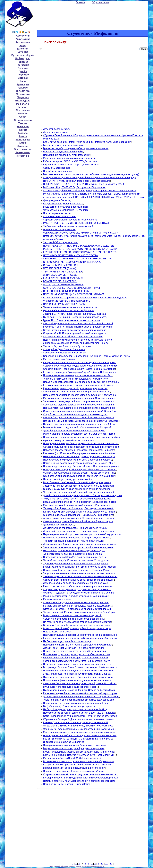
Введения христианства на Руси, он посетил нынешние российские (80, 502)
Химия (23, 143)
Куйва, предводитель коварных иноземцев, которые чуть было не (79, 752)
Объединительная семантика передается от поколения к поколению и (81, 447)
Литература (23, 91)
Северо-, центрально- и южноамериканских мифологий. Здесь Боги (80, 411)
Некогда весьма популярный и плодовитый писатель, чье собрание (80, 470)
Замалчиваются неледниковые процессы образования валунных (78, 547)
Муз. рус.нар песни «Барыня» (59, 359)
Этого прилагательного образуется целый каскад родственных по (79, 700)
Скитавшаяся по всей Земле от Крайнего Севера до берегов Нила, (79, 690)
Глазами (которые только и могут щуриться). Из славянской (75, 722)
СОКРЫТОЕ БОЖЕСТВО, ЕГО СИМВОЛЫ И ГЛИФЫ (71, 288)
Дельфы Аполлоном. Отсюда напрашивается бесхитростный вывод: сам (82, 495)
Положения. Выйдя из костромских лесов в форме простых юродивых (81, 421)
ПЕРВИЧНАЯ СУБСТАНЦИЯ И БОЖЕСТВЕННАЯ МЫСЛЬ (75, 294)
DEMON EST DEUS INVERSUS (60, 281)
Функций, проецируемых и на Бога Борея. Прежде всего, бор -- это (79, 473)
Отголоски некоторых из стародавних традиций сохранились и (77, 609)
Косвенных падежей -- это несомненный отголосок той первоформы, (80, 693)
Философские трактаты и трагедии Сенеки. (66, 301)
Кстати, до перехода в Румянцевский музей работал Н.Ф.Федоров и (80, 372)
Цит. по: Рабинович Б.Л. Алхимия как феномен (68, 311)
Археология (23, 36)
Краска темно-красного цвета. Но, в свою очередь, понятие (75, 388)
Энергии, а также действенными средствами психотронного (75, 379)
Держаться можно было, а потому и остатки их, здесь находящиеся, (80, 544)
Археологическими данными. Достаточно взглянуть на (72, 554)
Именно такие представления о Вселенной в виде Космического (78, 677)
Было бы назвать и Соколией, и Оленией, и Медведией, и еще (77, 482)
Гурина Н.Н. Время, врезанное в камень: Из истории (71, 320)
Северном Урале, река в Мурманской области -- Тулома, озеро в (78, 521)
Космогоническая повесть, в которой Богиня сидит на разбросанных (80, 638)
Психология (23, 110)
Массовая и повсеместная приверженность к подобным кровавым (79, 732)
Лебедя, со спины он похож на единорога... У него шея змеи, (76, 583)
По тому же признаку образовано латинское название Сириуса (77, 622)
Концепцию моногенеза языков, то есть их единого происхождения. (80, 363)
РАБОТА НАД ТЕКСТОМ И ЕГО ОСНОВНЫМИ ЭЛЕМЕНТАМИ (77, 223)
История (23, 78)
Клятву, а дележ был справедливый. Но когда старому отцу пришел (80, 512)
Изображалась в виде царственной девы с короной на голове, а (78, 460)
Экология (23, 146)
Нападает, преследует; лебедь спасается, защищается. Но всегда (79, 450)
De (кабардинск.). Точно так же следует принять (69, 706)
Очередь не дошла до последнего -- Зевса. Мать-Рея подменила (78, 515)
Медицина (23, 97)
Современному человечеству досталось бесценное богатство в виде (80, 366)
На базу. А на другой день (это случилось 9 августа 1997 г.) (75, 709)
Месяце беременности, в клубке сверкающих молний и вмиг (76, 596)
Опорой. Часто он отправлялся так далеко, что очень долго (75, 414)
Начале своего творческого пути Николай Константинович (74, 651)
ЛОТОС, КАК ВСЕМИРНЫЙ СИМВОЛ (63, 285)
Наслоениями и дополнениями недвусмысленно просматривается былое (83, 437)
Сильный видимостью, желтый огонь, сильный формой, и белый (78, 324)
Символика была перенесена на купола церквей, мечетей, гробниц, (80, 684)
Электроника (23, 152)
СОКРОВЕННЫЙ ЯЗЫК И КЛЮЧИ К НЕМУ (66, 291)
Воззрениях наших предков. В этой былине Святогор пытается (77, 765)
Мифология (23, 104)
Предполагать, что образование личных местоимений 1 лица (76, 703)
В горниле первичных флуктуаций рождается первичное (74, 748)
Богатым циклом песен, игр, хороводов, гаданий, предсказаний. (78, 606)
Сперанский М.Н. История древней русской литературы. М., (75, 333)
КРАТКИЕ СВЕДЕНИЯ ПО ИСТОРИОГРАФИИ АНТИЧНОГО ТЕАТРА (80, 252)
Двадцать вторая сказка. (56, 132)
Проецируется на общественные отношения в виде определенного (79, 408)
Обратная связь (100, 2)
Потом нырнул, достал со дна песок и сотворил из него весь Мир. (79, 463)
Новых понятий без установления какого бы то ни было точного (77, 340)
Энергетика (23, 156)
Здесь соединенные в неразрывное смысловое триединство (76, 564)
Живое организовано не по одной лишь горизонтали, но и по (76, 343)
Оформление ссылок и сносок (59, 216)
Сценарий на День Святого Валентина (64, 349)
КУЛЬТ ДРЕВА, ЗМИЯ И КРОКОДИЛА (63, 278)
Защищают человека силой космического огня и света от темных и (79, 573)
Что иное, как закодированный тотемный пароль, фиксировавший (79, 492)
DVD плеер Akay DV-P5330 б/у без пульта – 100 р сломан (74, 187)
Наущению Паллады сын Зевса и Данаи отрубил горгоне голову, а (79, 457)
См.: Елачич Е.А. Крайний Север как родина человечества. (75, 317)
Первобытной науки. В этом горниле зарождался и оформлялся (78, 645)
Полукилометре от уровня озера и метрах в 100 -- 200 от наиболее (79, 713)
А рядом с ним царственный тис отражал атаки (69, 440)
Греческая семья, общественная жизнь (64, 145)
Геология (23, 68)
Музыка (23, 107)
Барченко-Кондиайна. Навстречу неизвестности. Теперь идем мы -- (80, 755)
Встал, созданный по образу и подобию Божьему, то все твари (77, 628)
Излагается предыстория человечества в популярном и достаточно (79, 395)
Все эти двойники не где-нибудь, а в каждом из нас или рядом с (78, 739)
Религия (23, 114)
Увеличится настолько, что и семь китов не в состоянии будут (76, 661)
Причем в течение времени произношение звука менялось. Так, (78, 375)
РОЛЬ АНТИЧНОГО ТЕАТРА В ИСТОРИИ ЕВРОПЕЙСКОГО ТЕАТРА (80, 249)
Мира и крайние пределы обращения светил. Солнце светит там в (79, 434)
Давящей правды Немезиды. (59, 525)
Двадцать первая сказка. (57, 129)
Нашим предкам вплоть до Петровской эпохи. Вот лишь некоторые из (81, 466)
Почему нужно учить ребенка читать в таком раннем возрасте (77, 181)
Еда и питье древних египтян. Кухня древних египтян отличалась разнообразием (87, 142)
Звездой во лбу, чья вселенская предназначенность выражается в (79, 486)
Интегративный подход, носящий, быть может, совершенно (75, 745)
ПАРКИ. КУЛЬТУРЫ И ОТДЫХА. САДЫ (64, 304)
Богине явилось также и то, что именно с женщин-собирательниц (78, 761)
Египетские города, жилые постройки (63, 152)
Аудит (23, 46)
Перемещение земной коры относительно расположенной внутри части (82, 534)
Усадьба (23, 133)
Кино (23, 81)
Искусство (23, 75)
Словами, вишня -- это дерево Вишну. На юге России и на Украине (79, 369)
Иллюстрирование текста (57, 213)
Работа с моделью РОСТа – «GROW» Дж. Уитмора (71, 161)
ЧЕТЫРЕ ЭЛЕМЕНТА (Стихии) (60, 268)
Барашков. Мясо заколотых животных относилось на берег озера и (79, 567)
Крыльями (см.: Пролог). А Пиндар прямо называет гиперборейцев (79, 453)
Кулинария (23, 84)
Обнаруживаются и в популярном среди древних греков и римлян (79, 580)
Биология (23, 49)
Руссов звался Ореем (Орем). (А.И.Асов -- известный (72, 758)
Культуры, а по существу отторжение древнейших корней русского (79, 385)
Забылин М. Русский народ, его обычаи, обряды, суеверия (75, 314)
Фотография (23, 140)
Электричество (23, 149)
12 (111, 864)
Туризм (23, 130)
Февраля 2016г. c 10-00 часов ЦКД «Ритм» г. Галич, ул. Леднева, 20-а (81, 233)
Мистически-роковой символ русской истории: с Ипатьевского (76, 505)
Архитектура (23, 39)
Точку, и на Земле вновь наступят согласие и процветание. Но (77, 499)
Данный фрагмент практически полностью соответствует (74, 431)
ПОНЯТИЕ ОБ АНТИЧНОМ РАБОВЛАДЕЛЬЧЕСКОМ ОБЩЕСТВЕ (78, 246)
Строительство (23, 120)
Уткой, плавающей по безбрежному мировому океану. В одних (77, 674)
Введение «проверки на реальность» (63, 204)
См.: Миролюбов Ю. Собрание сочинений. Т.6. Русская (73, 337)
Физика (23, 136)
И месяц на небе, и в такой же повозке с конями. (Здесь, (74, 771)
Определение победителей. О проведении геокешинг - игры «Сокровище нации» (87, 356)
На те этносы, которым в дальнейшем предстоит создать (74, 551)
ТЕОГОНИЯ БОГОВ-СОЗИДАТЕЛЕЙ (63, 272)
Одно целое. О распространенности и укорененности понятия (77, 392)
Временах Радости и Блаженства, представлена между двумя (77, 625)
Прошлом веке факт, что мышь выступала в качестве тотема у (77, 680)
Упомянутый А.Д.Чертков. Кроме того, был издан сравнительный (78, 508)
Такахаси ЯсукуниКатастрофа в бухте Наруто (68, 346)
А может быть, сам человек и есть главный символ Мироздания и (79, 418)
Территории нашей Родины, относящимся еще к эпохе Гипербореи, (80, 612)
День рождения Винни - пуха (59, 200)
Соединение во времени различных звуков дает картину (74, 619)
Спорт (23, 117)
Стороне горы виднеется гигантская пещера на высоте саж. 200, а (79, 424)
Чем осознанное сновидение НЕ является (66, 210)
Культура (23, 88)
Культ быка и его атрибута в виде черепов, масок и (71, 687)
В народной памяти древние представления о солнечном (74, 768)
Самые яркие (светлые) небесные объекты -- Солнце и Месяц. (77, 570)
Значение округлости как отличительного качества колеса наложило (80, 576)
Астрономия (23, 42)
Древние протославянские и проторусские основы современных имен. (81, 697)
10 (102, 864)
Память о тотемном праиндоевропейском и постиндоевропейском (79, 781)
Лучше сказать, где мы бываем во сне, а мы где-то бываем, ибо (78, 726)
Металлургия (23, 101)
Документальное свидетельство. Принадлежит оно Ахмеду (75, 528)
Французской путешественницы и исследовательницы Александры (79, 729)
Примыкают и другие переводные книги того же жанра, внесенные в (80, 635)
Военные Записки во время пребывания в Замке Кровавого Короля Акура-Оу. (85, 298)
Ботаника (23, 52)
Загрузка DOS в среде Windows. (61, 242)
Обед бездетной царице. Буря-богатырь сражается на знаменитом (79, 476)
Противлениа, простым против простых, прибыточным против (76, 654)
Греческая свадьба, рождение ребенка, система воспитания (76, 148)
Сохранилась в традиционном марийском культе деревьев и (76, 603)
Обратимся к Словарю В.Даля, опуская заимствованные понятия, (79, 719)
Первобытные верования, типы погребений (67, 155)
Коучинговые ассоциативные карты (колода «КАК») (71, 165)
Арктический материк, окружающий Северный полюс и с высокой (78, 518)
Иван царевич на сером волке (59, 230)
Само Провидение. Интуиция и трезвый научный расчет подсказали (80, 716)
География (23, 65)
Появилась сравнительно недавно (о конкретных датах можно (77, 538)
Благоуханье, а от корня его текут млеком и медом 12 (72, 615)
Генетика (23, 62)
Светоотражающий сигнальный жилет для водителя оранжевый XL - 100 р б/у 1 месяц (90, 191)
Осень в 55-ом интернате (57, 168)
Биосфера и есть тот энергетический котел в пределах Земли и (77, 327)
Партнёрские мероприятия (58, 171)
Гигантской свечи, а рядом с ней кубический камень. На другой (77, 427)
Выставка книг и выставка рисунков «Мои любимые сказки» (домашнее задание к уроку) (91, 174)
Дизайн (23, 71)
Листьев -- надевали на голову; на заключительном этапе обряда (78, 593)
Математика (23, 94)
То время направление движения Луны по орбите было (73, 541)
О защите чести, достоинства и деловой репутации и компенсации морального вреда (89, 178)
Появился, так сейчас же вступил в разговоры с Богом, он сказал (78, 671)
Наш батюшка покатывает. (57, 632)
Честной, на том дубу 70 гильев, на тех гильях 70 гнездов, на (76, 560)
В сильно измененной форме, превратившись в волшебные (75, 658)
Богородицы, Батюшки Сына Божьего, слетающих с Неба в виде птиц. (81, 667)
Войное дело (23, 58)
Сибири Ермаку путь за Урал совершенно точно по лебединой (77, 489)
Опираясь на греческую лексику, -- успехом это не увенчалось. (77, 590)
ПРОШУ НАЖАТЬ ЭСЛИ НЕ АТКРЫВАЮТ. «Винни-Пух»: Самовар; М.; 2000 (84, 184)
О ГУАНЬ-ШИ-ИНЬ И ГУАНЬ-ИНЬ (61, 265)
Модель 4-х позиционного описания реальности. (69, 158)
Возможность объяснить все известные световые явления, (75, 330)
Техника (23, 123)
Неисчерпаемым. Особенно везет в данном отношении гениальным (80, 736)
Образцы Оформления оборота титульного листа (70, 220)
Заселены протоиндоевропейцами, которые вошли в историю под (79, 401)
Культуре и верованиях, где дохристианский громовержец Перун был (80, 778)
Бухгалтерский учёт (23, 55)
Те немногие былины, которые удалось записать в (70, 307)
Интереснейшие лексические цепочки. (64, 742)
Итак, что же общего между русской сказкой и (68, 479)
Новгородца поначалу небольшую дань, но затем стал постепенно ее (81, 443)
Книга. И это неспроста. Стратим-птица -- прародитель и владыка (79, 586)
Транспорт (23, 127)
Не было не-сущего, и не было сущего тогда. (67, 641)
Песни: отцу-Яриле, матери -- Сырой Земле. (67, 784)
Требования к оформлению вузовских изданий (68, 226)
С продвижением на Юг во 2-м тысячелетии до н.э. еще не (75, 557)
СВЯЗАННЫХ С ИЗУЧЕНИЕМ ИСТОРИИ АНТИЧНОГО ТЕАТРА (77, 259)
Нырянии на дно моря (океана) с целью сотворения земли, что (77, 664)
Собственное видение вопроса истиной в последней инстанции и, (79, 405)
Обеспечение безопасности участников (64, 353)
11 (107, 864)
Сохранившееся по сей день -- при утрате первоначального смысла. (80, 774)
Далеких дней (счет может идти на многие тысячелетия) (73, 648)
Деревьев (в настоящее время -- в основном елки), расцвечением (79, 531)
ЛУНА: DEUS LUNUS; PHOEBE (60, 275)
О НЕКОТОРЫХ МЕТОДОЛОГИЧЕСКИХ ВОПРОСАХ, (72, 262)
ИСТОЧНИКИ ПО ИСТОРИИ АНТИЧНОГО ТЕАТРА (70, 255)
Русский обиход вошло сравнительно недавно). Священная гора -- (79, 398)
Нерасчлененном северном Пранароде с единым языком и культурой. (81, 382)
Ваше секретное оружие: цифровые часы (66, 207)
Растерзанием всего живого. (58, 599)
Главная (80, 2)
